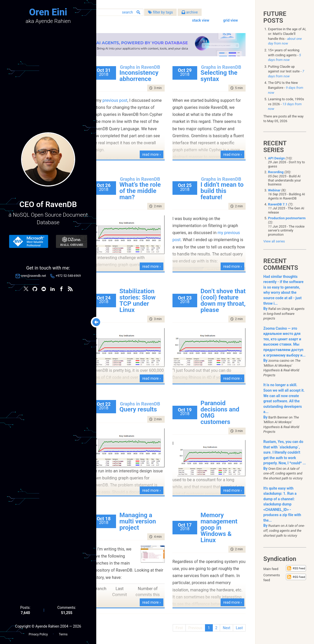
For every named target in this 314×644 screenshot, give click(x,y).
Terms (63, 634)
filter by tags (176, 13)
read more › (159, 153)
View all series (274, 241)
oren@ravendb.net (34, 276)
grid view (230, 21)
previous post (130, 103)
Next (226, 626)
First (178, 626)
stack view (200, 21)
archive (205, 13)
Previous (195, 626)
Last (238, 626)
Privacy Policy (38, 634)
